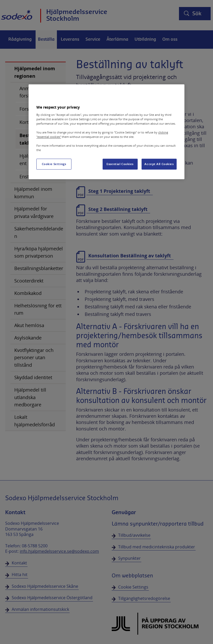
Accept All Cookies (159, 164)
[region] (106, 132)
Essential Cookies (120, 164)
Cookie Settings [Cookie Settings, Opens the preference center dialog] (54, 164)
